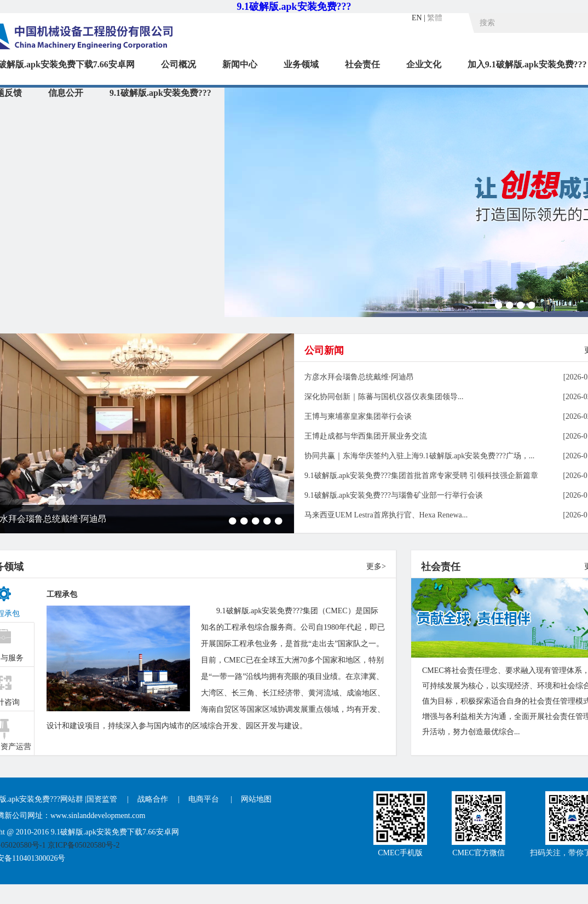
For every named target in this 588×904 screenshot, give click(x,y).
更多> (376, 566)
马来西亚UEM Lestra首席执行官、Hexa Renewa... (386, 515)
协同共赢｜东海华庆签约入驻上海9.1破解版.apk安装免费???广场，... (419, 456)
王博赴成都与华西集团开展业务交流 (366, 436)
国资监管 (102, 799)
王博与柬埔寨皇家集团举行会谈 (358, 416)
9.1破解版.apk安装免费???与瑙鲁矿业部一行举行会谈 (394, 495)
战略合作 (153, 799)
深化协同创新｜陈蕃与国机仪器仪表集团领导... (384, 397)
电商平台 (205, 799)
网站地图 (256, 799)
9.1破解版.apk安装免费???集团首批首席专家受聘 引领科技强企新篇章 (421, 476)
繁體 (435, 18)
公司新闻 (324, 350)
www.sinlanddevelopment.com (98, 816)
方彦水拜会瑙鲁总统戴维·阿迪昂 (359, 377)
